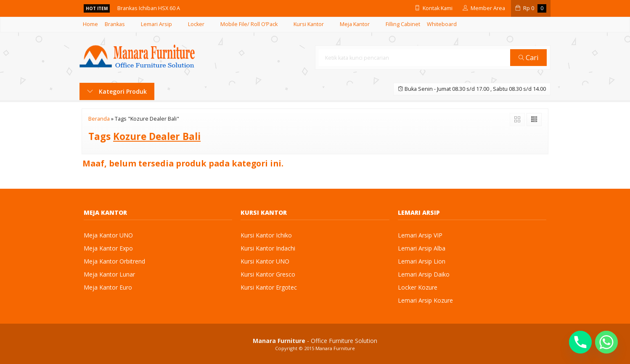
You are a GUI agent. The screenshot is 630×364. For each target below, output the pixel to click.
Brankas (115, 24)
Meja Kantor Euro (108, 287)
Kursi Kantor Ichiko (266, 235)
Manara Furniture (335, 348)
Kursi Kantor (309, 24)
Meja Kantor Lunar (109, 274)
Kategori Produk (117, 91)
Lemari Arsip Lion (422, 261)
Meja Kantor (355, 24)
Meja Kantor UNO (108, 235)
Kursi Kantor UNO (265, 261)
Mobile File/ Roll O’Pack (249, 24)
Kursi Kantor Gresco (268, 274)
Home (90, 24)
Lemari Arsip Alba (422, 248)
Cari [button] (529, 57)
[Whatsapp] (606, 342)
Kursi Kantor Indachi (268, 248)
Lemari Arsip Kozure (425, 300)
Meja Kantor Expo (108, 248)
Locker (196, 24)
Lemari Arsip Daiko (424, 274)
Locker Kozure (418, 287)
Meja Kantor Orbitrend (114, 261)
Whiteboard (442, 24)
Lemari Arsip (156, 24)
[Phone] (580, 342)
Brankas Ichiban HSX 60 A (149, 8)
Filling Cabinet (403, 24)
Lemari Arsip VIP (420, 235)
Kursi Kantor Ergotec (269, 287)
